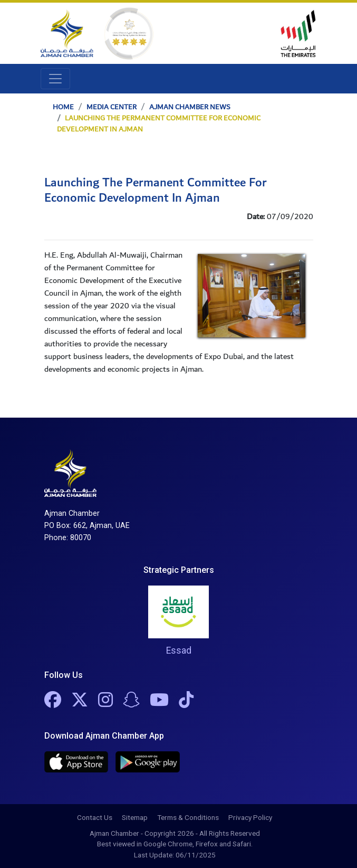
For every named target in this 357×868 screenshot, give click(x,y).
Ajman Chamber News (190, 107)
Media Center (112, 107)
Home (63, 107)
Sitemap (135, 817)
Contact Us (95, 817)
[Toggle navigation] (55, 79)
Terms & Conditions (188, 817)
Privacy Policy (250, 817)
